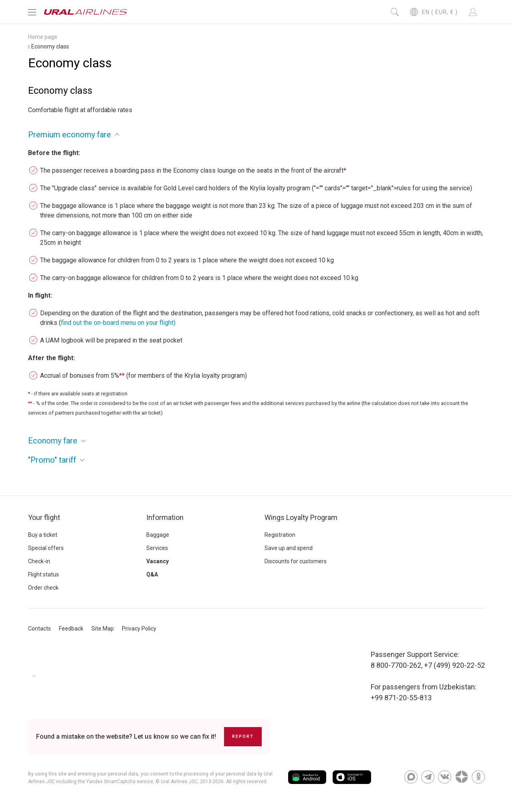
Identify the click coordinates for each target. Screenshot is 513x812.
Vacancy (158, 561)
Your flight (44, 517)
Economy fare (53, 441)
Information (165, 517)
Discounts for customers (296, 561)
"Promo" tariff (52, 460)
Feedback (71, 629)
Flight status (43, 574)
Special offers (46, 548)
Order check (43, 588)
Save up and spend (289, 548)
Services (157, 548)
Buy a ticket (43, 535)
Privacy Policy (139, 629)
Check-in (39, 561)
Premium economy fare (70, 135)
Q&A (152, 574)
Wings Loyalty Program (301, 517)
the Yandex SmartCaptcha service (115, 782)
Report (243, 736)
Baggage (158, 535)
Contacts (39, 629)
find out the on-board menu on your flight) (118, 323)
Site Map (103, 629)
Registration (280, 535)
